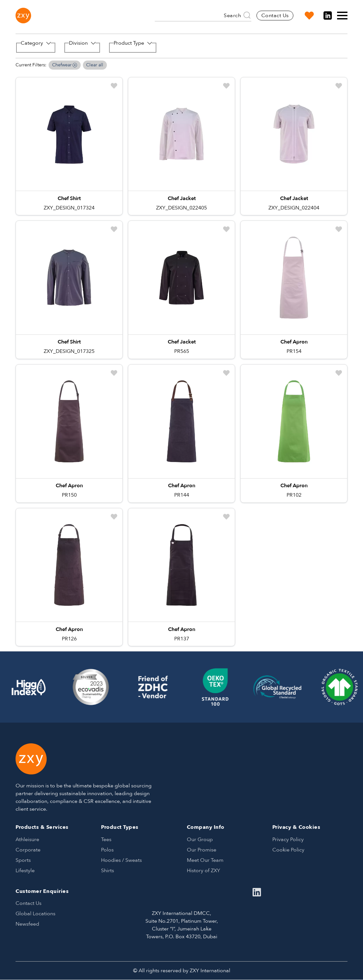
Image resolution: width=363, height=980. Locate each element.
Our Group (200, 839)
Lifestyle (25, 871)
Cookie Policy (288, 850)
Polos (107, 850)
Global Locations (35, 914)
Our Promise (202, 850)
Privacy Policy (288, 839)
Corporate (28, 850)
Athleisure (27, 839)
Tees (106, 839)
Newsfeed (27, 924)
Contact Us (275, 16)
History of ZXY (204, 871)
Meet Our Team (205, 860)
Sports (23, 860)
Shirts (108, 871)
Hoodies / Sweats (121, 860)
